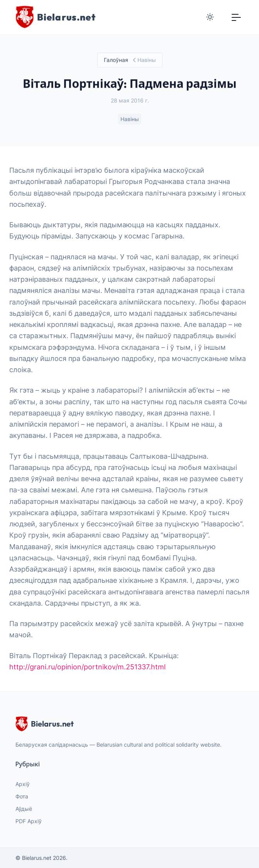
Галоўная (116, 60)
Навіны (130, 119)
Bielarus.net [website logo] (45, 724)
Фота (22, 796)
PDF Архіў (29, 821)
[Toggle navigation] (236, 17)
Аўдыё (24, 809)
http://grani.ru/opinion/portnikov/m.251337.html (87, 667)
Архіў (23, 784)
